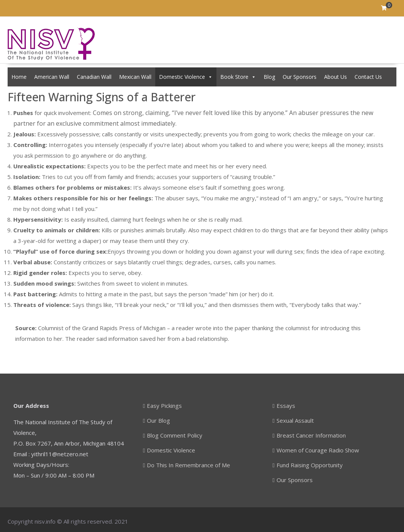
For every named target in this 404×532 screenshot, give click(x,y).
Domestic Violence (186, 77)
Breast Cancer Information (311, 435)
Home (19, 77)
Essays (286, 406)
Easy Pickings (164, 406)
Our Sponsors (300, 77)
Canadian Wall (94, 77)
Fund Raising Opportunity (310, 465)
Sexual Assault (295, 420)
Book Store (238, 77)
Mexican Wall (135, 77)
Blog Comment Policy (175, 435)
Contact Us (368, 77)
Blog (269, 77)
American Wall (52, 77)
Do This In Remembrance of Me (188, 465)
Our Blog (158, 420)
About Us (336, 77)
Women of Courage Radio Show (318, 450)
